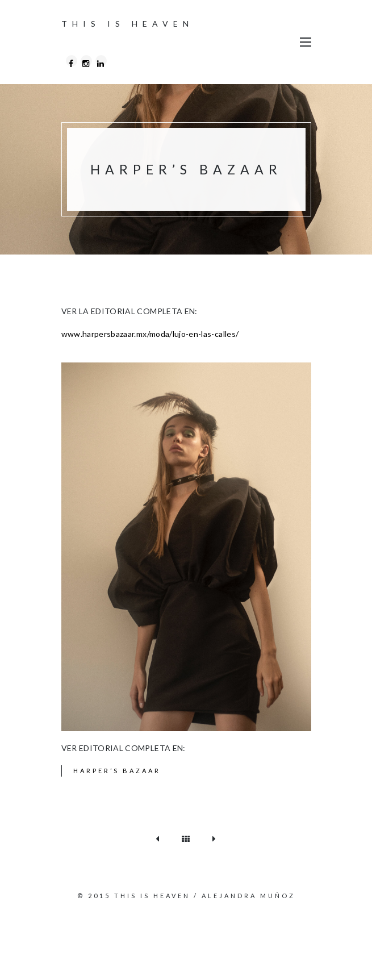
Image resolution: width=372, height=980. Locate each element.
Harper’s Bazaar (117, 771)
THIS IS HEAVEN (128, 24)
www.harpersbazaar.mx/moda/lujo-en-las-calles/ (150, 334)
